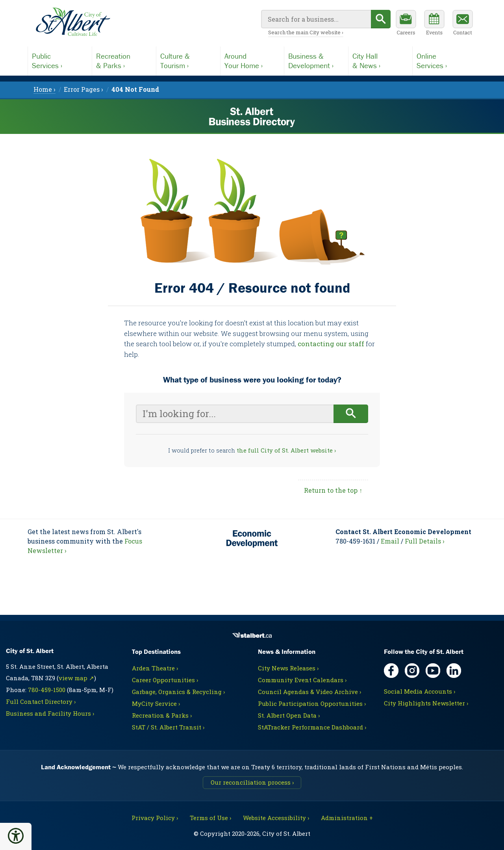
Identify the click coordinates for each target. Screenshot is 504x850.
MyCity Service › (156, 703)
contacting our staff (331, 344)
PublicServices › (47, 61)
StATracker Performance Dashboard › (312, 727)
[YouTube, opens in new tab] (433, 671)
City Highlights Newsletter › (426, 703)
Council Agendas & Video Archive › (309, 692)
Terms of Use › (210, 818)
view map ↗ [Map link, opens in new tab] (76, 678)
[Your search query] (316, 19)
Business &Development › (311, 61)
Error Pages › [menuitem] (83, 89)
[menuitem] (135, 89)
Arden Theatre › (155, 668)
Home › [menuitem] (44, 89)
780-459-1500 (47, 690)
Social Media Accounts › (420, 691)
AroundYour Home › (244, 61)
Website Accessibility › (276, 818)
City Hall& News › (366, 61)
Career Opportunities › (165, 680)
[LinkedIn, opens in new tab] (454, 671)
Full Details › (425, 541)
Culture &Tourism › (175, 61)
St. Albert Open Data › (289, 715)
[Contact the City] (463, 24)
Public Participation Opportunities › (312, 703)
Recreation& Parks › (113, 61)
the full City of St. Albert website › (286, 450)
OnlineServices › (432, 61)
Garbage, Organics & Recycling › (178, 692)
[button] (16, 836)
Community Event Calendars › (302, 680)
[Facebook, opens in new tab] (391, 671)
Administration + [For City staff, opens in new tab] (347, 818)
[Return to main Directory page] (73, 22)
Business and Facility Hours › (50, 713)
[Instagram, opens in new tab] (412, 671)
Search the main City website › (306, 32)
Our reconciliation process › (252, 782)
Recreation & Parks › (162, 715)
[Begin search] (381, 19)
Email (390, 541)
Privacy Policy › (155, 818)
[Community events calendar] (434, 24)
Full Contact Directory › (41, 702)
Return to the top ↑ (333, 490)
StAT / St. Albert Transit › (168, 727)
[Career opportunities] (406, 24)
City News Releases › (288, 668)
